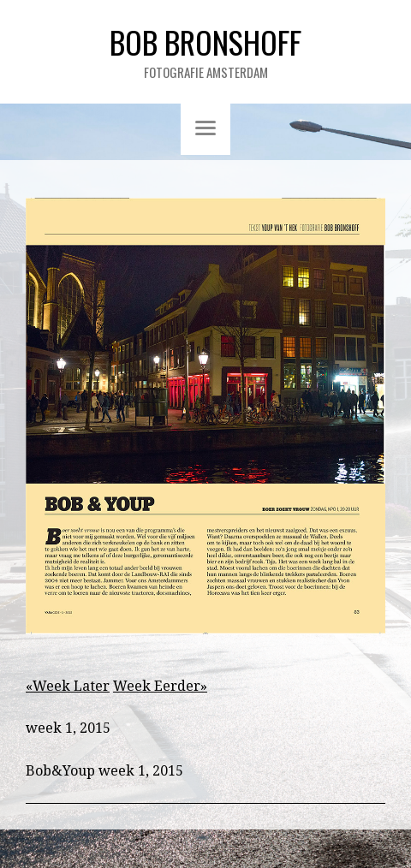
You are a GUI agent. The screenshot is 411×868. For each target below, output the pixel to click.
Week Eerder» (160, 686)
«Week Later (68, 686)
